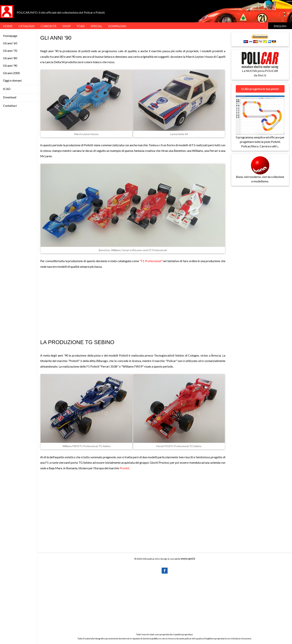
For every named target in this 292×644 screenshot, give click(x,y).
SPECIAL (96, 26)
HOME (8, 26)
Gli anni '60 (10, 43)
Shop (66, 26)
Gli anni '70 (10, 51)
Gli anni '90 (10, 65)
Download (10, 97)
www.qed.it (188, 558)
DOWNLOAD (117, 26)
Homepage (10, 36)
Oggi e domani (12, 80)
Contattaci (10, 106)
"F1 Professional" (151, 261)
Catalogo (27, 26)
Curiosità (49, 26)
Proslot (124, 468)
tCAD (81, 26)
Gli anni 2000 (11, 73)
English (280, 26)
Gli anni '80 (10, 58)
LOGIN (289, 1)
